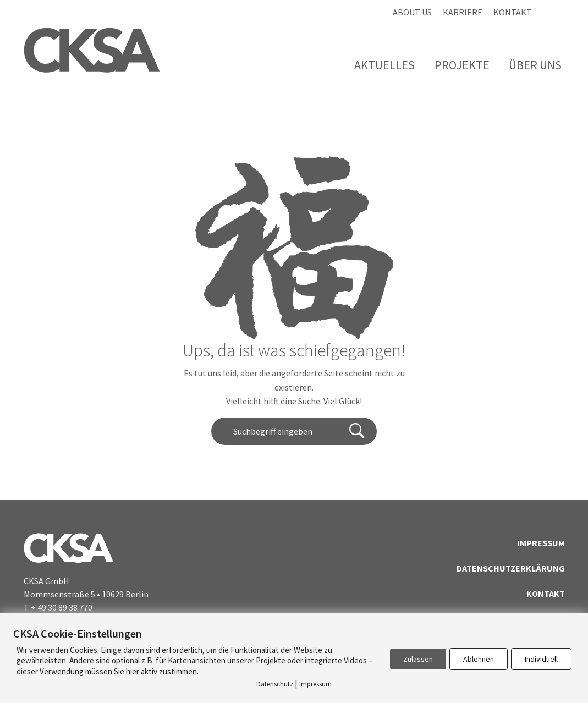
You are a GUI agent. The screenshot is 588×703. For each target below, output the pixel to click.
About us (412, 12)
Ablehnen (479, 659)
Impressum (541, 543)
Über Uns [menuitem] (535, 65)
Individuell (541, 659)
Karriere (463, 12)
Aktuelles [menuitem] (384, 65)
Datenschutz (275, 684)
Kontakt (513, 12)
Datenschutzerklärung (511, 568)
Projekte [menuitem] (462, 65)
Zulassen (418, 659)
